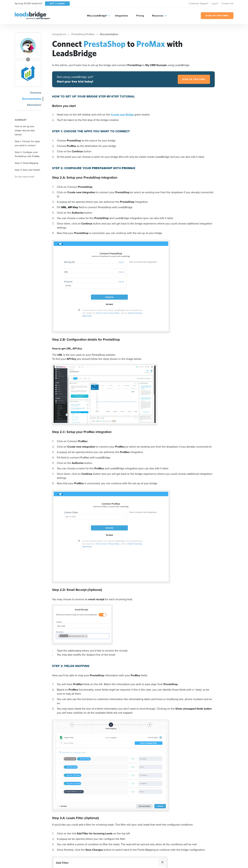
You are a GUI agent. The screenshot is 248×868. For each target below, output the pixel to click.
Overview (36, 93)
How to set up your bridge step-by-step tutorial (25, 130)
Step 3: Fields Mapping (26, 163)
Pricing (140, 16)
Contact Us (227, 3)
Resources (158, 16)
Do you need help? (25, 177)
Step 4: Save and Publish (27, 170)
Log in (215, 3)
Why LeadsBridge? (97, 16)
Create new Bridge (123, 115)
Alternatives (34, 105)
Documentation (32, 99)
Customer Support (199, 3)
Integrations (122, 16)
